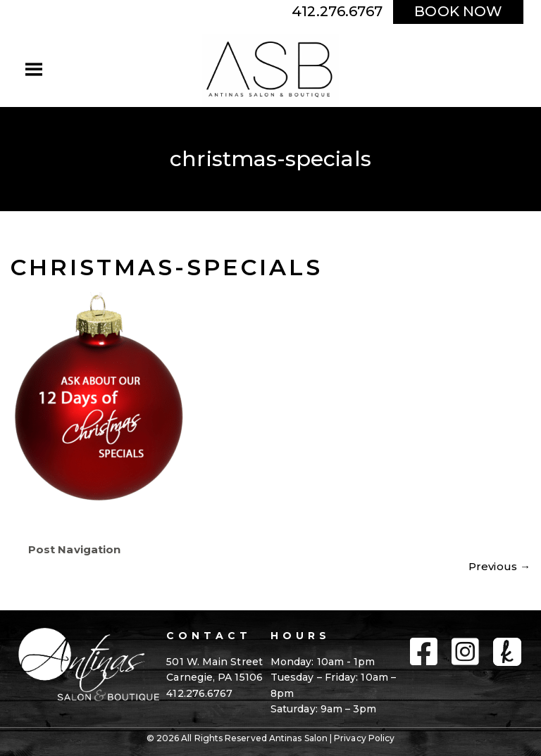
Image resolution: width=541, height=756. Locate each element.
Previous (499, 566)
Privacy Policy (364, 738)
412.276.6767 (337, 11)
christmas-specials (167, 267)
